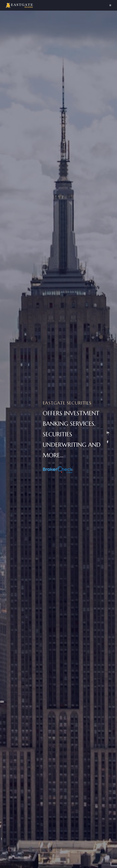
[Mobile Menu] (110, 5)
